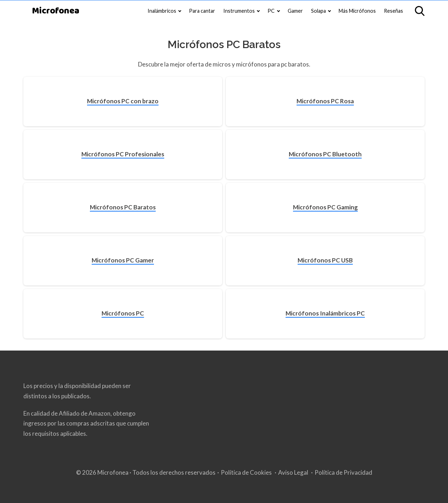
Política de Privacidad (343, 472)
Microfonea (56, 11)
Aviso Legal (293, 472)
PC (271, 11)
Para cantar (202, 11)
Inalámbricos (162, 11)
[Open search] (420, 11)
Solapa (318, 11)
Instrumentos (239, 11)
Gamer (295, 11)
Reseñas (394, 11)
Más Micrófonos (357, 11)
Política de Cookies (246, 472)
